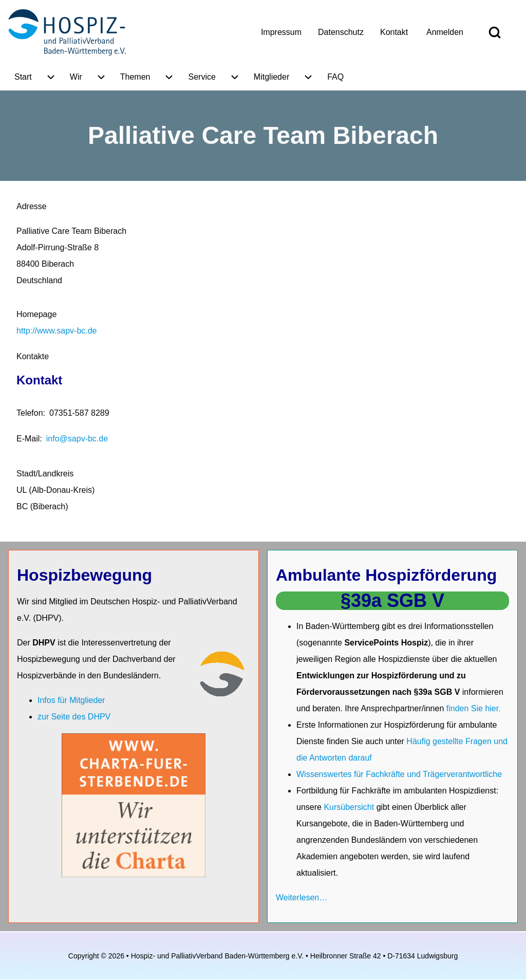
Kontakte (33, 356)
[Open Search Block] (495, 32)
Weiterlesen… (302, 898)
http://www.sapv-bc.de (57, 331)
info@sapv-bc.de (77, 439)
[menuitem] (281, 32)
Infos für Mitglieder (71, 700)
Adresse (32, 206)
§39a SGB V (392, 600)
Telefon (30, 413)
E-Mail (28, 439)
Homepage (36, 314)
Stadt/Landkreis (45, 474)
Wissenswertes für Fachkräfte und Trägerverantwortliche (399, 774)
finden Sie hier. (474, 708)
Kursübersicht (350, 807)
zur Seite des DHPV (74, 717)
